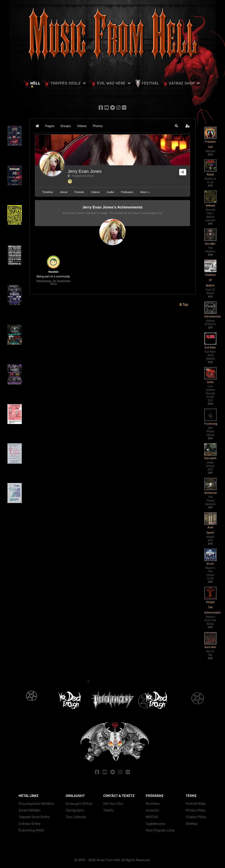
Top (184, 303)
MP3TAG (152, 815)
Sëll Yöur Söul (113, 802)
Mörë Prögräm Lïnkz (160, 828)
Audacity (152, 808)
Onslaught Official (79, 802)
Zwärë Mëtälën (30, 808)
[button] (176, 125)
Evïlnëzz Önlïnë (30, 822)
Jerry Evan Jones (85, 170)
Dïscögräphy (75, 808)
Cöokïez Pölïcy (196, 815)
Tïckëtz (108, 808)
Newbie (54, 271)
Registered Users (81, 175)
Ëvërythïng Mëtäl (31, 828)
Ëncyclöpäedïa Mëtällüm (37, 802)
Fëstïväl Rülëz (196, 802)
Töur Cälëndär (76, 815)
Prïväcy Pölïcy (196, 808)
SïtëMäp (192, 822)
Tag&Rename (155, 822)
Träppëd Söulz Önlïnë (34, 815)
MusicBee (153, 802)
